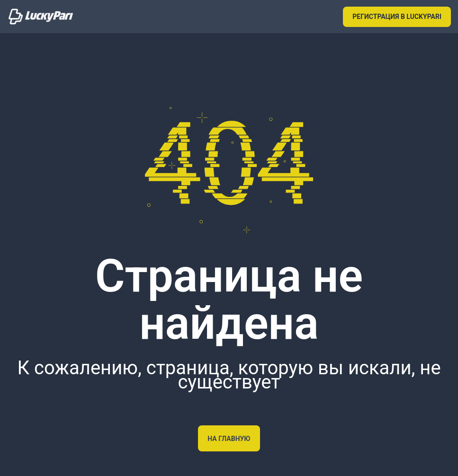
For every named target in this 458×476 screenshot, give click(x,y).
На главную (229, 439)
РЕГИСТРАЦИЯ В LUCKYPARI (397, 17)
